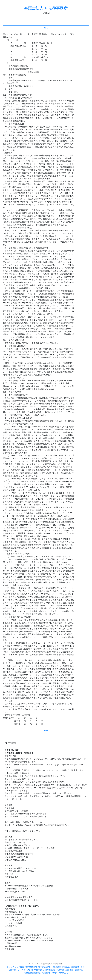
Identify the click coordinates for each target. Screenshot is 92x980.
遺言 (82, 967)
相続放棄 (75, 967)
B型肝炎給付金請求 (32, 973)
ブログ (54, 973)
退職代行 (66, 967)
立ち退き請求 (44, 967)
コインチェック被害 (15, 967)
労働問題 (38, 970)
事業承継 (60, 970)
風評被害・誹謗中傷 (74, 970)
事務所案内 (63, 973)
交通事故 (12, 970)
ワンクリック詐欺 (25, 970)
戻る (46, 28)
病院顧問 (46, 973)
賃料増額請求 (31, 967)
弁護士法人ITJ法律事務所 (46, 8)
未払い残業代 (49, 970)
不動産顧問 (56, 967)
